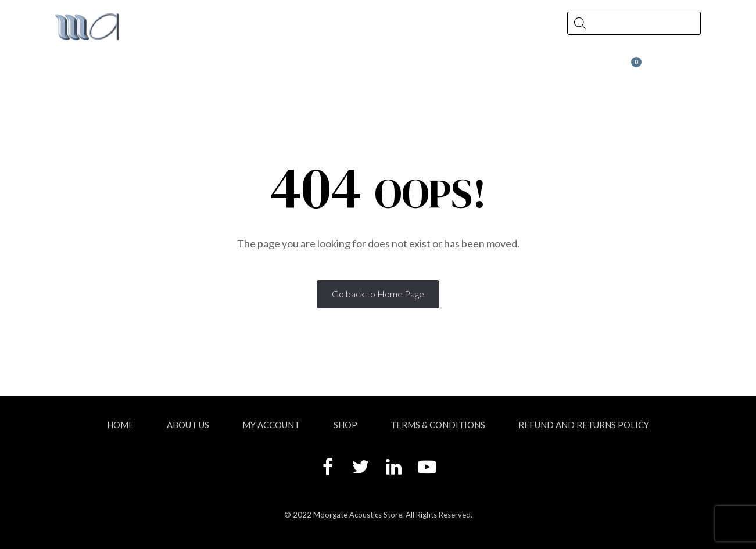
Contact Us (444, 68)
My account (271, 425)
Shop (230, 68)
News (332, 68)
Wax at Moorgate (585, 68)
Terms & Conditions (438, 425)
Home (120, 425)
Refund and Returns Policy (584, 425)
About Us (119, 68)
